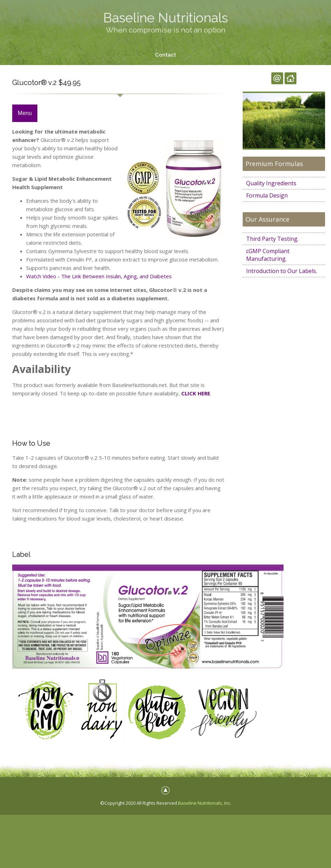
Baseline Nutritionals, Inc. (205, 803)
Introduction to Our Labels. (282, 271)
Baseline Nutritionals (166, 18)
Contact (165, 55)
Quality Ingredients (271, 183)
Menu (25, 113)
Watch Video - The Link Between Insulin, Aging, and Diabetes (99, 277)
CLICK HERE (196, 393)
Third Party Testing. (272, 239)
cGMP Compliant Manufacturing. (268, 255)
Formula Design (267, 195)
